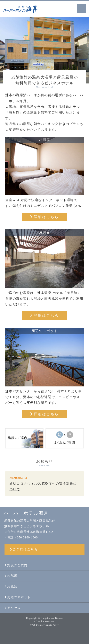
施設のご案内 (16, 565)
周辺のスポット (17, 597)
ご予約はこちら (24, 549)
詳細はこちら (44, 217)
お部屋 (11, 576)
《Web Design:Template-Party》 (44, 625)
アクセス (13, 608)
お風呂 (11, 587)
